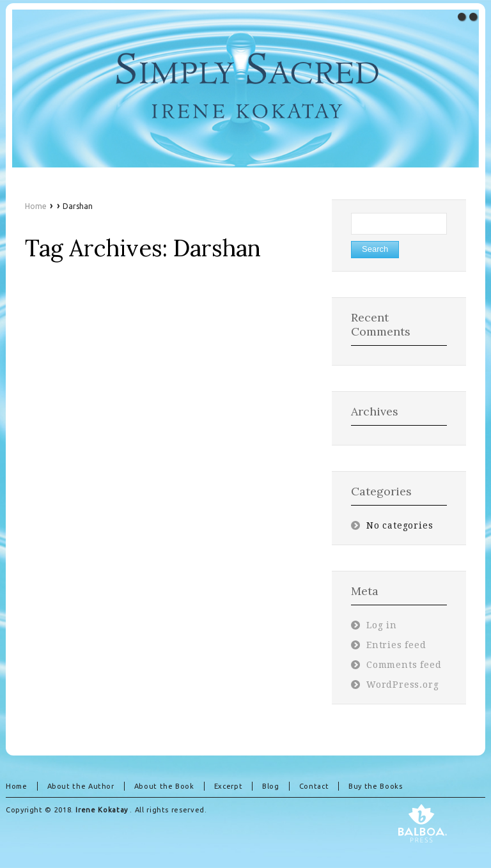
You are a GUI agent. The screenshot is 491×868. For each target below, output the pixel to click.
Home (36, 206)
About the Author (81, 786)
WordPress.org (403, 685)
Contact (314, 786)
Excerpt (228, 786)
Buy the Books (375, 786)
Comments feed (404, 665)
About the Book (164, 786)
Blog (271, 786)
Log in (382, 625)
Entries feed (396, 645)
